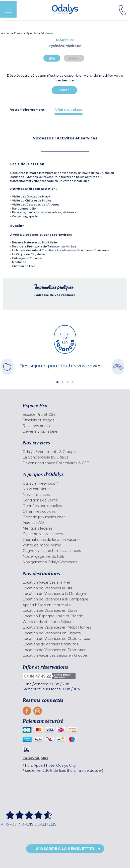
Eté (52, 58)
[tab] (27, 110)
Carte (64, 90)
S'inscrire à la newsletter (65, 849)
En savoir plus (35, 758)
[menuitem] (65, 415)
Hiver (74, 58)
